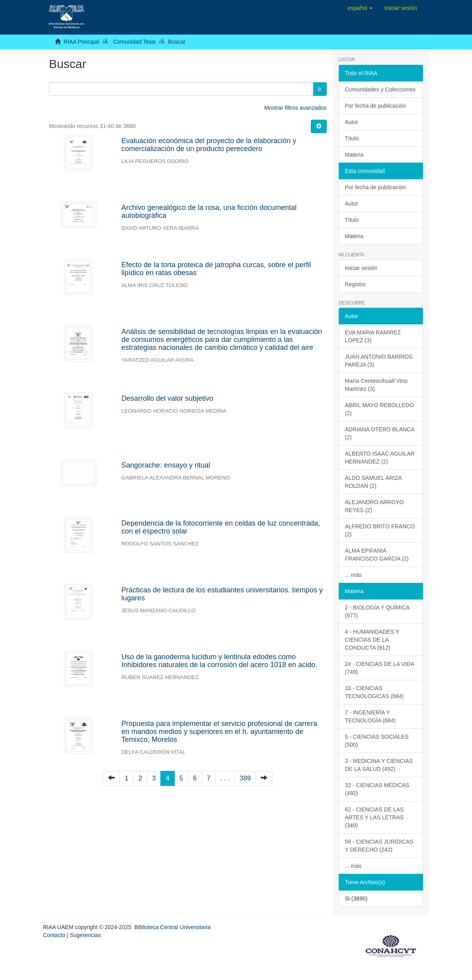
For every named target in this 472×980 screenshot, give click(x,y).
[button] (360, 8)
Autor (352, 122)
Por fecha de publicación (375, 106)
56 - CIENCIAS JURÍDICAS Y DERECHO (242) (379, 846)
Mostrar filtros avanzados (295, 108)
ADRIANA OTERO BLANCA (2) (380, 433)
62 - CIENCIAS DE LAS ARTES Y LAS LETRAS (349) (374, 817)
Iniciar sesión (361, 268)
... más (353, 575)
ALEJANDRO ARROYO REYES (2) (374, 506)
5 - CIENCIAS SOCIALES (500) (377, 741)
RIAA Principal (81, 42)
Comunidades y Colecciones (380, 89)
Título (352, 138)
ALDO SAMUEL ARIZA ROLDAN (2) (374, 482)
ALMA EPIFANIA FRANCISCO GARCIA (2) (377, 555)
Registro (355, 284)
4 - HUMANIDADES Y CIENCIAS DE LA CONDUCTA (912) (372, 640)
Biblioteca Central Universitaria (173, 927)
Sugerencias (85, 935)
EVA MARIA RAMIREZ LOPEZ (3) (373, 336)
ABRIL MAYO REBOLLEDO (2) (380, 409)
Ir (320, 89)
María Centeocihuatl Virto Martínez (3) (376, 385)
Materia (354, 155)
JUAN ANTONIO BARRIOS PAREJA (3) (379, 361)
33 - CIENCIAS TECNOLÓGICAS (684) (374, 692)
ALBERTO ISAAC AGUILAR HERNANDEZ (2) (380, 458)
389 (245, 778)
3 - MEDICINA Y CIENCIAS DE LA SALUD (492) (379, 765)
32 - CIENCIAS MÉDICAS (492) (377, 789)
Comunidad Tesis (134, 42)
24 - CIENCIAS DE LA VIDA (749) (380, 668)
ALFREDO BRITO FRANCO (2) (380, 530)
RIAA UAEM (59, 927)
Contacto (54, 935)
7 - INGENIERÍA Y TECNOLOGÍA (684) (371, 716)
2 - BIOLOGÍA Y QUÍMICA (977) (377, 611)
